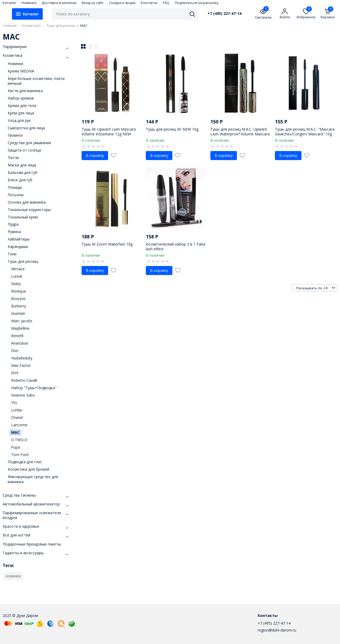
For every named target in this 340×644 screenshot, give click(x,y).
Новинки (29, 3)
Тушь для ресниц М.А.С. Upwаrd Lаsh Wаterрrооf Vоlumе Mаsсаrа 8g (240, 134)
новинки (13, 576)
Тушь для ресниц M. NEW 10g (172, 129)
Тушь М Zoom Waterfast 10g (107, 244)
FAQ (166, 3)
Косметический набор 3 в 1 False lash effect (176, 246)
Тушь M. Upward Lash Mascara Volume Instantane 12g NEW (109, 132)
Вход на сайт (93, 3)
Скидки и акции (122, 3)
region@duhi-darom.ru (277, 630)
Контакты (149, 3)
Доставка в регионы (59, 3)
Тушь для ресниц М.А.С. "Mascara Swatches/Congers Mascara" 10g (305, 132)
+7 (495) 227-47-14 (224, 14)
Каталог (9, 3)
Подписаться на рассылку (197, 3)
